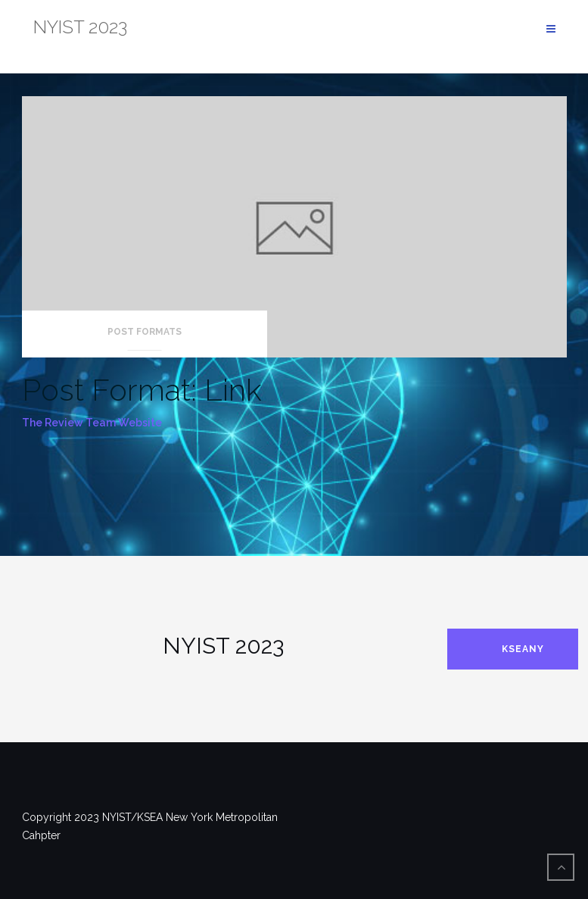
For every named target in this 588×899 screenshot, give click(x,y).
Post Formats (145, 332)
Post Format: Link (142, 390)
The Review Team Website (92, 423)
